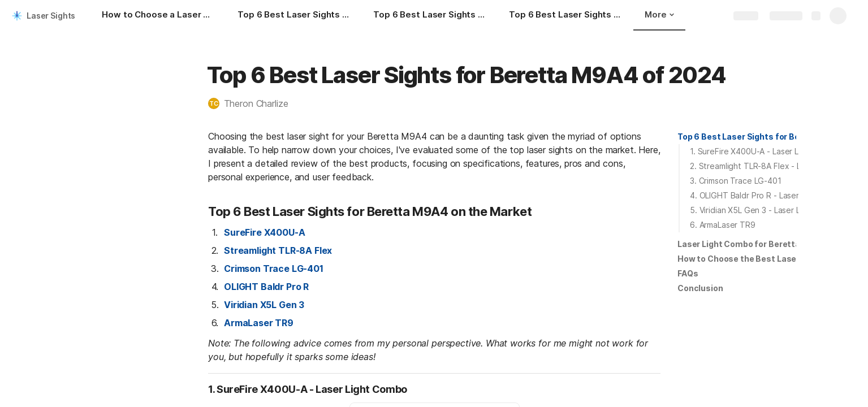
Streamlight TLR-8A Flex (278, 250)
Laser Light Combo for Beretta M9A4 (752, 244)
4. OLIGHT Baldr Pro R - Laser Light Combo (769, 195)
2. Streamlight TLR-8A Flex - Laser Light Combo (778, 166)
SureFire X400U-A (264, 232)
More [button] (659, 14)
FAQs (688, 273)
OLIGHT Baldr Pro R (266, 287)
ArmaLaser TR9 (259, 323)
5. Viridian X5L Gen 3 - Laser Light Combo (766, 210)
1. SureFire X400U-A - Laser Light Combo (766, 151)
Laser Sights (51, 16)
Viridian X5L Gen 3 (264, 305)
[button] (254, 103)
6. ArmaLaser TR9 (723, 225)
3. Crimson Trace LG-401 (736, 181)
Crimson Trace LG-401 (274, 269)
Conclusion (700, 288)
